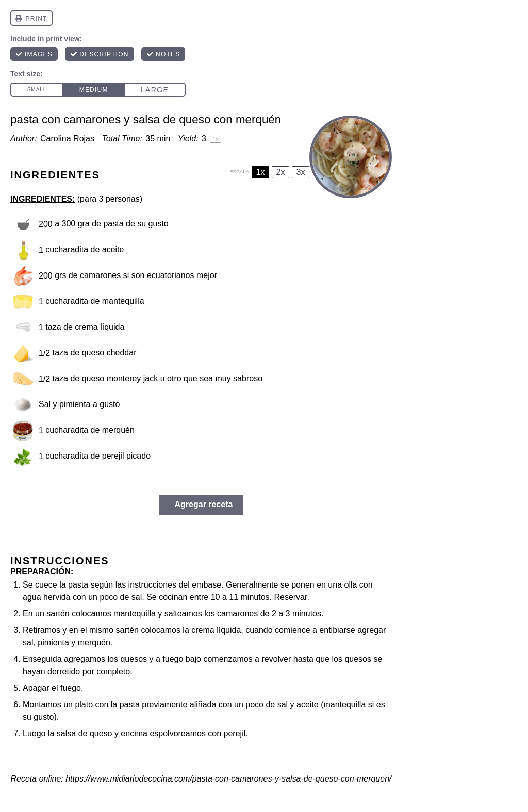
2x (281, 172)
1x (261, 172)
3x (301, 172)
